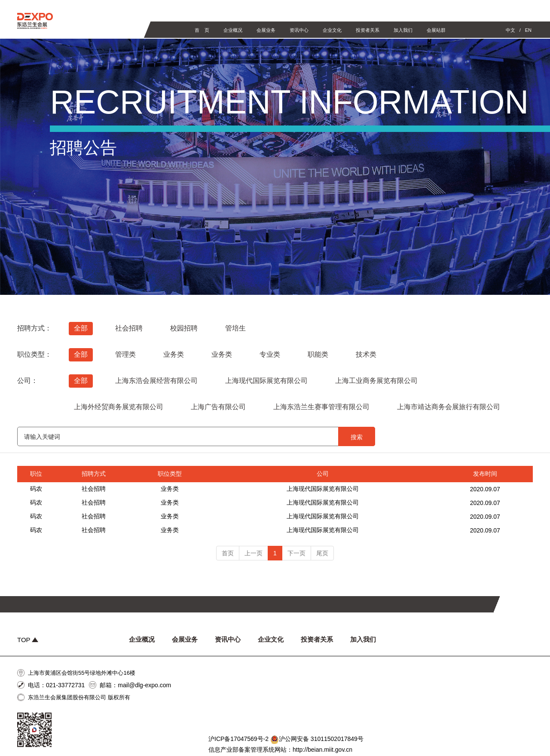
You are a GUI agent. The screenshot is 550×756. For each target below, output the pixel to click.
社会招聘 (94, 489)
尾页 (322, 553)
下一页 (296, 553)
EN (528, 30)
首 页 (202, 30)
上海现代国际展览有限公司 (323, 489)
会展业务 (266, 30)
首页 (228, 553)
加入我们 (403, 30)
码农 (36, 489)
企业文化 (332, 30)
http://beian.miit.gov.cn (322, 750)
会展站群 (436, 30)
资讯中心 (299, 30)
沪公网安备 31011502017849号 (317, 740)
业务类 (170, 489)
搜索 (357, 437)
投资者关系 (368, 30)
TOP (28, 640)
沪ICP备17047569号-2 (238, 739)
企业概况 (233, 30)
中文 (510, 30)
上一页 (254, 553)
